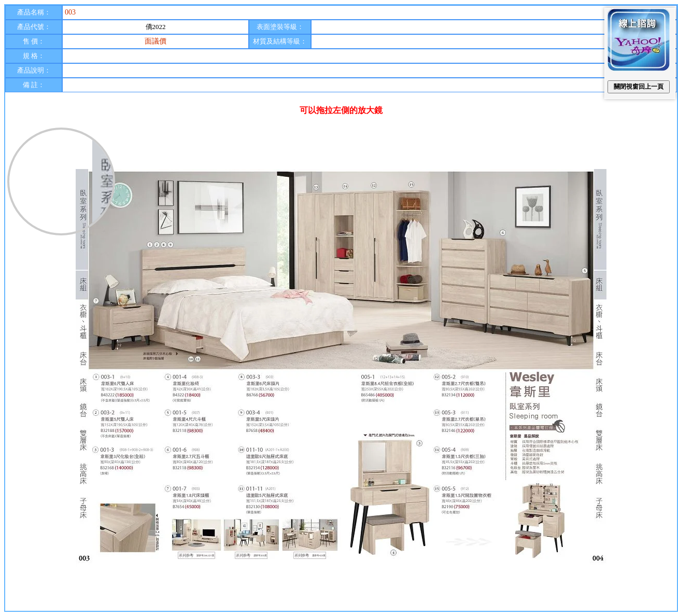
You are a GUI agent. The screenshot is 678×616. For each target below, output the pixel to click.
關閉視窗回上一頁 (639, 87)
